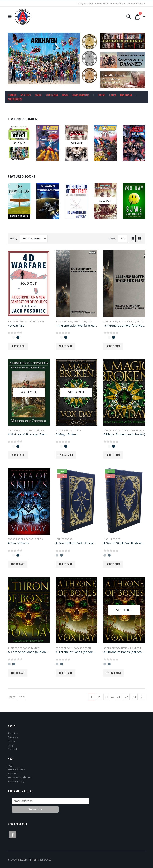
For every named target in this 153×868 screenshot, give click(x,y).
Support (13, 773)
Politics (35, 322)
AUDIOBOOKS (15, 99)
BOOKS (101, 95)
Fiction (113, 95)
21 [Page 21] (118, 697)
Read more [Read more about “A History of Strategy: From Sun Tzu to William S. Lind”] (20, 455)
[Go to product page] (29, 283)
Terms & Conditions (20, 777)
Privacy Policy (16, 781)
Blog (10, 745)
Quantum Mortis (81, 95)
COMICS (12, 95)
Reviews (13, 737)
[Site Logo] (23, 17)
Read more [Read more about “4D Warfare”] (20, 346)
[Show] (122, 239)
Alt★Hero (26, 95)
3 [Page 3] (107, 697)
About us (13, 733)
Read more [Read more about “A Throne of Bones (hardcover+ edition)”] (115, 673)
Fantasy (68, 430)
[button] (11, 17)
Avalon (38, 95)
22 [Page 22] (126, 697)
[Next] (142, 697)
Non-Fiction (126, 95)
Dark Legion (52, 95)
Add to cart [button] (65, 346)
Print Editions (138, 648)
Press (11, 741)
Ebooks (68, 322)
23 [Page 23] (134, 697)
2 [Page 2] (99, 697)
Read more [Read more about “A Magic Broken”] (68, 455)
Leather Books (64, 539)
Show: (113, 238)
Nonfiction (23, 322)
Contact (12, 749)
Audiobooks (110, 322)
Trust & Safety (16, 769)
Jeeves (65, 95)
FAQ (10, 766)
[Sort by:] (34, 239)
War (42, 322)
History (131, 322)
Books (11, 322)
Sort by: (14, 238)
